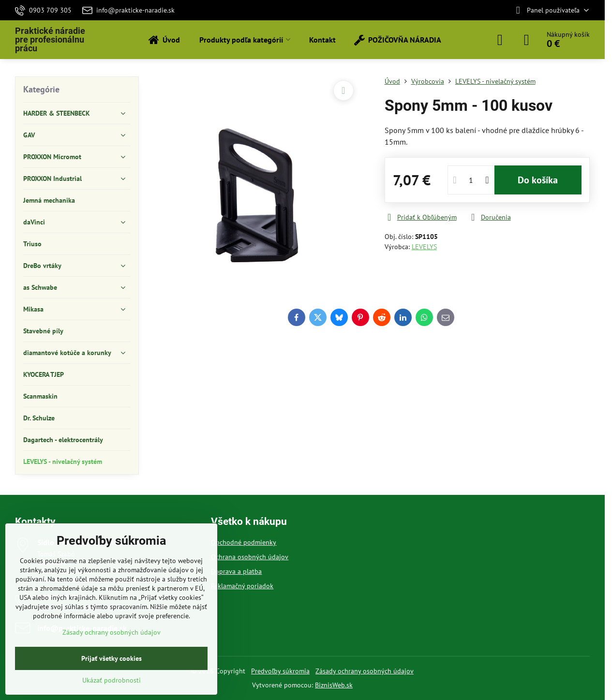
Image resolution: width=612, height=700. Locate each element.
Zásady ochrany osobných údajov (365, 671)
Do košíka (538, 180)
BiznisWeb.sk (334, 685)
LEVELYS (424, 247)
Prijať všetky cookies (112, 658)
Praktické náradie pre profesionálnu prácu (50, 40)
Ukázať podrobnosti (112, 680)
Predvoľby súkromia (280, 671)
